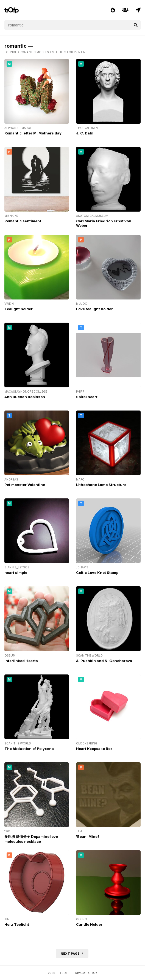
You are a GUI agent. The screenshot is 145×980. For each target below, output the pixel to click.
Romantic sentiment (23, 221)
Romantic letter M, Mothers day (33, 133)
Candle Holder (89, 924)
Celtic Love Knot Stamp (97, 573)
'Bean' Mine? (88, 836)
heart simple (16, 573)
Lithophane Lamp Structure (101, 485)
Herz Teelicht (17, 924)
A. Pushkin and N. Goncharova (104, 661)
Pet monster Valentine (25, 485)
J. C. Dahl (85, 133)
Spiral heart (87, 397)
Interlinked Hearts (21, 661)
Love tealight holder (94, 309)
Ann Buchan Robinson (25, 397)
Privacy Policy (85, 973)
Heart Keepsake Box (94, 749)
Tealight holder (19, 309)
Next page (72, 954)
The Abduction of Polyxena (29, 749)
